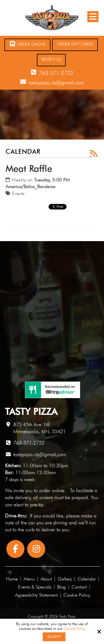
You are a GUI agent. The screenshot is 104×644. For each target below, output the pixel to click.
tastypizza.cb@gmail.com (56, 82)
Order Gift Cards (75, 44)
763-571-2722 (56, 73)
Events (18, 193)
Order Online (27, 44)
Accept (54, 637)
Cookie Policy (74, 628)
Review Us (51, 59)
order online (52, 490)
